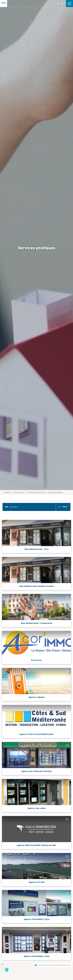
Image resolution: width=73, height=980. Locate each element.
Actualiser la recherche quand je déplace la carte (54, 965)
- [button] (3, 968)
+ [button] (3, 965)
